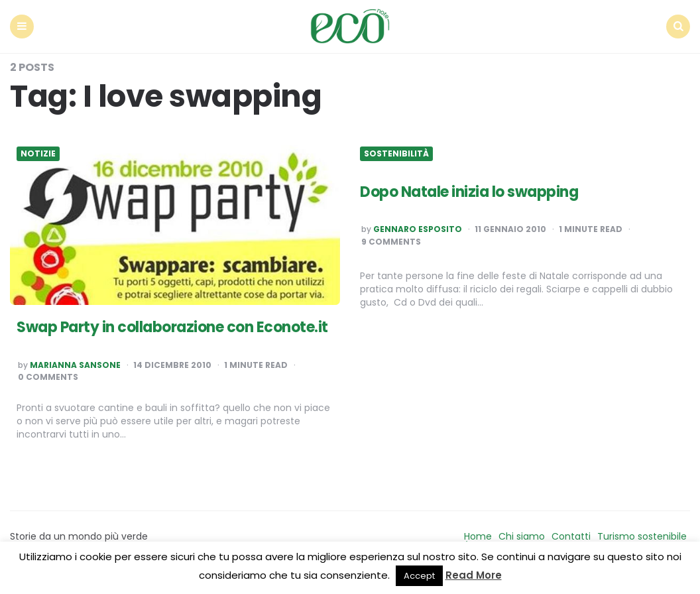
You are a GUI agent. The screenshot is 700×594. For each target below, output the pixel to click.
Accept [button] (419, 576)
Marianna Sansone (75, 365)
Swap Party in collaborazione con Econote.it (172, 327)
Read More (474, 575)
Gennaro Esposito (418, 229)
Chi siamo (522, 536)
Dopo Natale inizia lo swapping (469, 192)
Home (478, 536)
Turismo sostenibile (642, 536)
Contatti (571, 536)
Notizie (38, 154)
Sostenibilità (396, 154)
